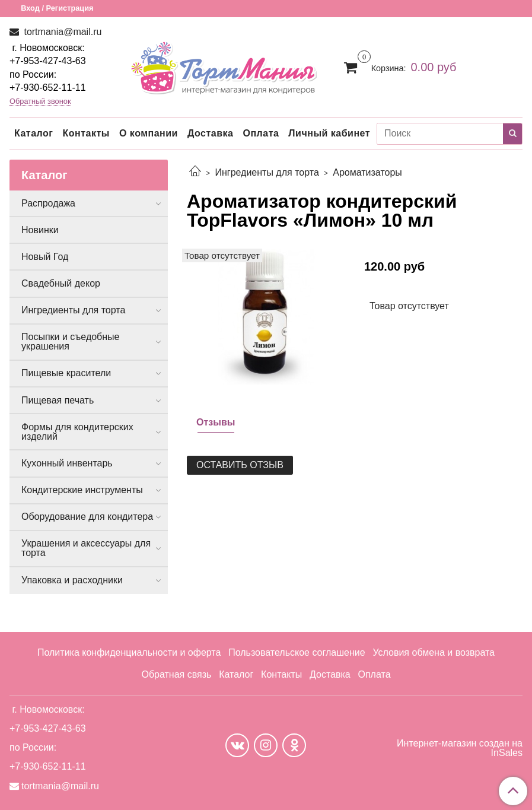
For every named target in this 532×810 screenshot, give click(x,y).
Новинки (40, 230)
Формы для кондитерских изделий (77, 432)
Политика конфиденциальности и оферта (129, 652)
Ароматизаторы (367, 172)
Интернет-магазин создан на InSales (460, 748)
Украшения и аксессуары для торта (86, 548)
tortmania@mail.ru (61, 32)
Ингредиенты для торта (267, 172)
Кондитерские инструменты (82, 490)
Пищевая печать (58, 400)
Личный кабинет (329, 133)
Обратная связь (176, 674)
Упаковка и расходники (72, 580)
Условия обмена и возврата (434, 652)
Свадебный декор (61, 283)
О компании (149, 133)
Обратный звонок (40, 102)
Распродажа (48, 203)
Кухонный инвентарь (67, 463)
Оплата (261, 133)
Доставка (211, 133)
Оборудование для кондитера (87, 517)
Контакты (86, 133)
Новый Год (45, 257)
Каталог (34, 133)
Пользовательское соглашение (297, 652)
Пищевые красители (66, 373)
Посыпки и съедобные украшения (71, 342)
